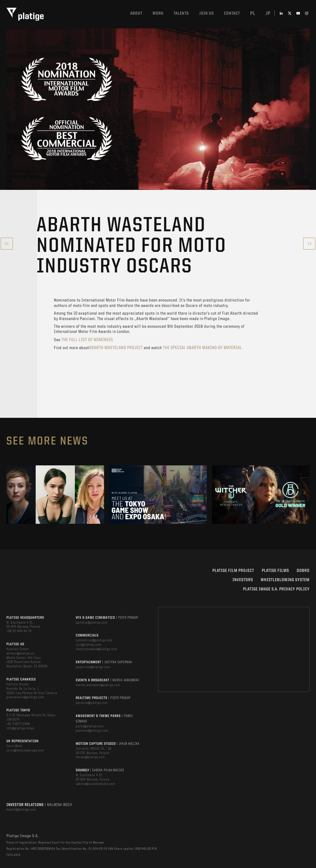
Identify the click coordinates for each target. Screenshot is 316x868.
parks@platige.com (90, 726)
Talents (181, 14)
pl (253, 14)
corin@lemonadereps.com (25, 750)
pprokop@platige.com (92, 623)
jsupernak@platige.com (93, 667)
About (136, 14)
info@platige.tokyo (20, 728)
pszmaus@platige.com (92, 731)
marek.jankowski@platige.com (98, 685)
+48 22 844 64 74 (19, 631)
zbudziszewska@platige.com (96, 649)
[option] (55, 495)
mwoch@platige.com (21, 810)
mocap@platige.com (90, 757)
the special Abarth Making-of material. (203, 348)
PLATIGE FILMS (275, 571)
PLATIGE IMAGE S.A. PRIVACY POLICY (276, 589)
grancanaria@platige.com (25, 697)
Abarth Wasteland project (116, 348)
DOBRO (303, 571)
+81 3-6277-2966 (18, 724)
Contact (232, 14)
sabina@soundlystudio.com (96, 784)
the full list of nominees (87, 340)
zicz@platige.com (89, 645)
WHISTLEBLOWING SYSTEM (285, 580)
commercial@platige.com (94, 640)
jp (268, 14)
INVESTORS (243, 580)
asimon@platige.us (20, 653)
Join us (206, 14)
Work (158, 14)
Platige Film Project (233, 571)
